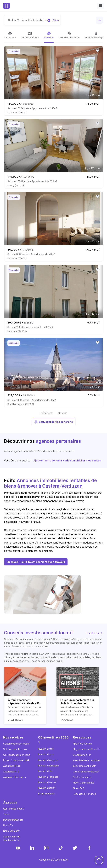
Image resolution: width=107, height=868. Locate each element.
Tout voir (94, 633)
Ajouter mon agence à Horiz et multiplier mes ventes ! (68, 460)
